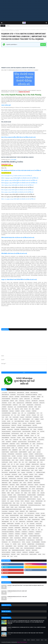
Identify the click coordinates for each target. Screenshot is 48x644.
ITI (22, 468)
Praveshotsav (11, 511)
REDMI (36, 517)
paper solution (10, 499)
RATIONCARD (13, 517)
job (12, 470)
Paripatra (39, 499)
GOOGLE (4, 446)
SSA (39, 530)
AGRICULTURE (27, 399)
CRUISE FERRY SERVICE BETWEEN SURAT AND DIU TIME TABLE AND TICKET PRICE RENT (25, 633)
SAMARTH (36, 522)
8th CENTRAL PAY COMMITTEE (31, 395)
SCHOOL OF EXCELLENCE (14, 526)
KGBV (32, 470)
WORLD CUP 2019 (25, 554)
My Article (39, 487)
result (3, 519)
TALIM (3, 540)
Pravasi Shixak (5, 511)
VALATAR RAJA (20, 546)
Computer (22, 417)
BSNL (33, 409)
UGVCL (19, 544)
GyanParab (25, 454)
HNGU (17, 460)
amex (46, 640)
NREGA (26, 493)
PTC (25, 513)
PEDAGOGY (27, 501)
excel (38, 434)
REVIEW (11, 519)
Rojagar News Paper (36, 519)
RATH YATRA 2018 (5, 517)
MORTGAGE (4, 487)
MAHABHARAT (11, 476)
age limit (21, 399)
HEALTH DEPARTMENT (40, 456)
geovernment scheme (22, 442)
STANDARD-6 (31, 534)
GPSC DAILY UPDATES (6, 448)
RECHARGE (31, 517)
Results (7, 519)
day (8, 178)
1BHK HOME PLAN (12, 393)
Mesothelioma (15, 483)
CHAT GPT (28, 415)
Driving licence (10, 429)
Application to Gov (20, 403)
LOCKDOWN (25, 474)
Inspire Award (21, 466)
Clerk (3, 417)
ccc (25, 413)
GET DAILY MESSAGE (32, 442)
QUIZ (3, 515)
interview (43, 466)
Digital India (39, 423)
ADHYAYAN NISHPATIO (25, 397)
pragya (24, 509)
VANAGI (26, 546)
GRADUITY (26, 448)
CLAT (41, 415)
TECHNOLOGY (5, 542)
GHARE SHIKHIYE (5, 444)
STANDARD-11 (31, 532)
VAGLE (15, 546)
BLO (13, 409)
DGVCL (20, 423)
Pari (15, 499)
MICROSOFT (30, 483)
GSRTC (24, 450)
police (16, 507)
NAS (30, 489)
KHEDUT (41, 470)
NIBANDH (4, 493)
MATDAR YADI (20, 479)
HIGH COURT (26, 458)
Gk (31, 444)
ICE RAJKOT (4, 464)
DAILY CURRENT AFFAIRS (19, 421)
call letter (23, 411)
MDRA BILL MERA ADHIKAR (19, 481)
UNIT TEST (24, 544)
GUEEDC (39, 450)
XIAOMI (40, 554)
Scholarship (32, 524)
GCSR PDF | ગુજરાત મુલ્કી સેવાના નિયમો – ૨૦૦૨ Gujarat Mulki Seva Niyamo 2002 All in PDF (26, 585)
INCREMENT (28, 464)
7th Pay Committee (21, 395)
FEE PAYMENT (20, 436)
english (22, 434)
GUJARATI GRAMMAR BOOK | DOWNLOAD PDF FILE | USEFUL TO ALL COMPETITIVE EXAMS (27, 627)
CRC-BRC (7, 419)
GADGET (25, 440)
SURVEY (11, 538)
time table (6, 30)
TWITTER (15, 544)
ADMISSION (33, 397)
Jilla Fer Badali (41, 468)
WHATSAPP (13, 554)
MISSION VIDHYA (5, 485)
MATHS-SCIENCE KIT (40, 479)
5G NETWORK (13, 395)
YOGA (44, 554)
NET (19, 491)
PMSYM (8, 507)
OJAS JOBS (42, 493)
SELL (44, 526)
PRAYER (17, 511)
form (11, 440)
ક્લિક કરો (43, 45)
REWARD (16, 519)
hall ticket (26, 456)
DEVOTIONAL (14, 423)
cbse (19, 413)
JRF (15, 470)
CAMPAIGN (34, 411)
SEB (26, 526)
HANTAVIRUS (31, 456)
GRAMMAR (32, 448)
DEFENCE (38, 421)
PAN (41, 497)
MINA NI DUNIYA (37, 483)
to (9, 180)
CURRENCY (37, 419)
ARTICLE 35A (36, 403)
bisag (9, 409)
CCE (41, 413)
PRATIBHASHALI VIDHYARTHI (39, 509)
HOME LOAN (36, 460)
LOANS (20, 474)
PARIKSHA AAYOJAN (22, 499)
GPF (31, 446)
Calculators (12, 411)
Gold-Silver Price (40, 444)
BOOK (22, 409)
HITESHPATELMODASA (6, 460)
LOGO (36, 474)
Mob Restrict (12, 485)
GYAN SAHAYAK (19, 454)
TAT (16, 540)
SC (25, 524)
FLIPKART (35, 438)
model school (31, 485)
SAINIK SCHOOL (22, 522)
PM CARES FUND (5, 505)
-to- (10, 178)
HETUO (20, 458)
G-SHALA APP (16, 440)
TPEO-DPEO (43, 542)
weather (37, 552)
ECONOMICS (40, 429)
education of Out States (17, 431)
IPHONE (10, 468)
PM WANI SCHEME (24, 505)
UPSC (3, 546)
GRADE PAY (21, 448)
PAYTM (22, 501)
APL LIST (10, 403)
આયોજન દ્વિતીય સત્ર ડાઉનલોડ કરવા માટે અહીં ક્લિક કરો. (26, 178)
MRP (16, 487)
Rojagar (29, 519)
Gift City (18, 444)
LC (34, 472)
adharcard (11, 397)
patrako (12, 501)
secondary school (31, 526)
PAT (8, 501)
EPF (25, 434)
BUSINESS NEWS (5, 411)
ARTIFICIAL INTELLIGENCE (7, 405)
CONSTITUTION (28, 417)
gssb (28, 450)
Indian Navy (14, 466)
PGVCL (18, 503)
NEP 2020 (15, 491)
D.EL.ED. (9, 421)
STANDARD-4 (18, 534)
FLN (39, 438)
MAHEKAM (17, 476)
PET (45, 501)
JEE (36, 468)
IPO (16, 468)
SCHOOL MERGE (5, 526)
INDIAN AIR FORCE (35, 464)
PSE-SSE (15, 513)
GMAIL (34, 444)
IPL (13, 468)
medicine (31, 481)
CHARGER (23, 415)
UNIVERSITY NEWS (31, 544)
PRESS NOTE (22, 511)
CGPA (19, 415)
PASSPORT (4, 501)
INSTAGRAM (27, 466)
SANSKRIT (4, 524)
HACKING (14, 456)
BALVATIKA (31, 407)
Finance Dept (13, 438)
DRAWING (4, 429)
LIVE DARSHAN (7, 474)
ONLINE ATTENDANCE (22, 495)
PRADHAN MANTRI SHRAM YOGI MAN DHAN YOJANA (12, 509)
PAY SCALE (17, 501)
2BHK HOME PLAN (21, 393)
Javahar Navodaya (31, 468)
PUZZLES (38, 513)
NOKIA (12, 493)
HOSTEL (11, 462)
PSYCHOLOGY (20, 513)
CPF (3, 419)
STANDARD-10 (24, 532)
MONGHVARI (42, 485)
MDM (11, 481)
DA (12, 421)
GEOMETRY (15, 442)
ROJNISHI (43, 519)
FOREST (7, 440)
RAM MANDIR (38, 515)
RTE (11, 522)
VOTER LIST (19, 552)
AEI (42, 397)
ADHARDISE (17, 397)
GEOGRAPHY (8, 442)
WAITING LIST (25, 552)
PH (21, 503)
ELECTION (42, 431)
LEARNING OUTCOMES (41, 472)
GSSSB (31, 450)
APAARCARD (4, 403)
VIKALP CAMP (4, 550)
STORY (22, 536)
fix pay (23, 438)
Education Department (6, 431)
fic (36, 436)
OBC (38, 493)
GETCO (38, 442)
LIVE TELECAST (14, 474)
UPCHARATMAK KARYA (40, 544)
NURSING (34, 493)
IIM (12, 464)
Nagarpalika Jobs (5, 489)
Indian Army (43, 464)
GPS (34, 446)
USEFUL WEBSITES (9, 546)
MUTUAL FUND (33, 487)
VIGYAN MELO (38, 548)
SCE (28, 524)
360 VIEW (27, 393)
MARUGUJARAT (37, 476)
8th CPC (40, 395)
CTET (32, 419)
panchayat (4, 499)
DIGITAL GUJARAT (31, 423)
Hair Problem (20, 456)
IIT (14, 464)
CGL (15, 415)
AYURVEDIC (4, 407)
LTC (6, 476)
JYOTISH (18, 470)
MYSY (43, 487)
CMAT (7, 417)
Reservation (41, 517)
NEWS (39, 491)
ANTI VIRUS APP (35, 401)
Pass (43, 499)
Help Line (10, 458)
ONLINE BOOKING (41, 495)
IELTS (9, 464)
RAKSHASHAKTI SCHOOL (29, 515)
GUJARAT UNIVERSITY (23, 452)
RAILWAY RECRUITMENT (14, 515)
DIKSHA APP (14, 425)
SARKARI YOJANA (10, 524)
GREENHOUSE (5, 450)
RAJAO (22, 515)
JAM (25, 468)
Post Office (29, 507)
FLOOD (43, 438)
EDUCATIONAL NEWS (26, 431)
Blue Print (17, 409)
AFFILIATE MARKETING (6, 399)
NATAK (33, 489)
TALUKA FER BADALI (10, 540)
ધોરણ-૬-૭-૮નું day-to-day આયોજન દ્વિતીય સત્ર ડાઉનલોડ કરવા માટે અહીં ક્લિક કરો (18, 199)
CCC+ (38, 413)
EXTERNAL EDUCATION (6, 436)
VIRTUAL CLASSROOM (6, 552)
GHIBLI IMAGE (12, 444)
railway (7, 515)
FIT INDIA (19, 438)
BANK (36, 407)
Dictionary (25, 423)
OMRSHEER (10, 495)
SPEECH (20, 530)
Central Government (6, 415)
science (22, 526)
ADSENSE (39, 397)
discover (38, 640)
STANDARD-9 (11, 536)
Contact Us (33, 640)
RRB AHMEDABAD (5, 522)
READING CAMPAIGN (24, 517)
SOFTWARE (4, 530)
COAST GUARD (16, 417)
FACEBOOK (14, 436)
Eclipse (35, 429)
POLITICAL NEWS (22, 507)
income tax (22, 464)
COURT (42, 417)
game (29, 440)
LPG (3, 476)
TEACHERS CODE (39, 540)
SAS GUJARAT (17, 524)
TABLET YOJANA (36, 538)
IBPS (38, 462)
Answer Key (28, 401)
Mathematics (32, 479)
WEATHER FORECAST (6, 554)
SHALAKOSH (11, 528)
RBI (18, 517)
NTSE (30, 493)
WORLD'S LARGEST (33, 554)
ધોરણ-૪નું (4, 183)
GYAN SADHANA (11, 454)
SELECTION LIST (39, 526)
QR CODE (43, 513)
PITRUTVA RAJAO (30, 503)
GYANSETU (31, 454)
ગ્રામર (11, 556)
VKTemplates (8, 642)
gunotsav (39, 452)
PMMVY (3, 507)
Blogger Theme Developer (22, 642)
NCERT (3, 491)
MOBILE (18, 485)
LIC (3, 474)
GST (35, 450)
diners (42, 640)
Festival (32, 436)
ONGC (15, 495)
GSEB (10, 450)
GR (16, 448)
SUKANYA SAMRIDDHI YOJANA (35, 536)
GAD (21, 440)
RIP (25, 519)
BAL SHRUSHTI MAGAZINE (22, 407)
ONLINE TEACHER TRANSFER (23, 497)
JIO (3, 470)
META (21, 483)
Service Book (4, 528)
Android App (22, 401)
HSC (23, 462)
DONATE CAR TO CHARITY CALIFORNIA (35, 427)
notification (17, 493)
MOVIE (9, 487)
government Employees (11, 446)
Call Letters (28, 411)
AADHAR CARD (5, 397)
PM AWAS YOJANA (38, 503)
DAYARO (27, 421)
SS (36, 530)
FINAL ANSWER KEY (5, 438)
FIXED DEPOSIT (29, 438)
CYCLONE (4, 421)
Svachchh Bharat (17, 538)
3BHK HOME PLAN (34, 393)
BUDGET (37, 409)
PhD (24, 503)
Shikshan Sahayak (25, 528)
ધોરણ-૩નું (4, 180)
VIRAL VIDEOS (34, 550)
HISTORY (44, 458)
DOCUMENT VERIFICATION (21, 427)
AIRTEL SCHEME (36, 399)
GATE (36, 440)
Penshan (33, 501)
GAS (32, 440)
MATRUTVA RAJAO (5, 481)
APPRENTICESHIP (29, 403)
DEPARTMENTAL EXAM (6, 423)
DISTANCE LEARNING (6, 427)
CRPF (20, 419)
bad (15, 407)
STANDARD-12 (38, 532)
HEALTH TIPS (4, 458)
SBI (22, 524)
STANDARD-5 (24, 534)
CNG (10, 417)
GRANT (37, 448)
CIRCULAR (34, 415)
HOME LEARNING (29, 460)
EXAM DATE (33, 434)
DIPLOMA (19, 425)
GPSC (38, 446)
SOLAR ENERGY (10, 530)
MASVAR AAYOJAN (12, 479)
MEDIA (27, 481)
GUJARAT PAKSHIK (5, 452)
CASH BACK (14, 413)
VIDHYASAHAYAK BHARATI (29, 548)
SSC (42, 530)
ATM (20, 405)
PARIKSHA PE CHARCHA (31, 499)
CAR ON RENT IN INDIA (6, 413)
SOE (39, 528)
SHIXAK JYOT (32, 528)
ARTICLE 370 (42, 403)
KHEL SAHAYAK (5, 472)
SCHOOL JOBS (39, 524)
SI (37, 528)
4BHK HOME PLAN (5, 395)
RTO (17, 522)
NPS (22, 493)
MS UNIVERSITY (21, 487)
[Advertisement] (24, 11)
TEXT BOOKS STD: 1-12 (16, 542)
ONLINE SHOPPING (13, 497)
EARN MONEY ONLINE (25, 429)
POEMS (12, 507)
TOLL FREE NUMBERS (36, 542)
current (42, 419)
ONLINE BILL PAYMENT (32, 495)
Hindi (39, 458)
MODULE (36, 485)
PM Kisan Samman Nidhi (14, 505)
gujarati (30, 452)
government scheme (21, 446)
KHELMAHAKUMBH (13, 472)
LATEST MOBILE (29, 472)
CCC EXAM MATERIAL (31, 413)
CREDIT (11, 419)
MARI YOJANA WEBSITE (29, 476)
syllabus (30, 538)
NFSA (42, 491)
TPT (3, 544)
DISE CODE (35, 425)
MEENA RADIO (5, 483)
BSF (30, 409)
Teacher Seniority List (30, 540)
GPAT (28, 446)
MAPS (22, 476)
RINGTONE (21, 519)
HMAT (13, 460)
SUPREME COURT (5, 538)
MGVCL (25, 483)
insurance (33, 466)
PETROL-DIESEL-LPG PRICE (7, 503)
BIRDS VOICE (4, 409)
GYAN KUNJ (4, 454)
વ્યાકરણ (16, 556)
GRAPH (41, 448)
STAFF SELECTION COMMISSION (8, 532)
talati (41, 538)
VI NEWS (17, 548)
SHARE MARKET (17, 528)
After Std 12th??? (15, 399)
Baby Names (10, 407)
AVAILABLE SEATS (30, 405)
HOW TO (16, 462)
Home (2, 30)
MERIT (10, 483)
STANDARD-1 (18, 532)
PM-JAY (44, 505)
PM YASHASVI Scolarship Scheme (35, 505)
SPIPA (29, 530)
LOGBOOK (31, 474)
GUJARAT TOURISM (14, 452)
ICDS (41, 462)
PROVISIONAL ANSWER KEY (7, 513)
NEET (10, 491)
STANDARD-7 (37, 534)
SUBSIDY (26, 536)
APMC (14, 403)
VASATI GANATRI (5, 548)
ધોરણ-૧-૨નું (4, 178)
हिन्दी (8, 556)
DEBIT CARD (32, 421)
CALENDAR (17, 411)
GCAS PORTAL (41, 440)
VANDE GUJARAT (42, 546)
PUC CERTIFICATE (31, 513)
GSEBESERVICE (15, 450)
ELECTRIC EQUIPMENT (6, 434)
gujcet (34, 452)
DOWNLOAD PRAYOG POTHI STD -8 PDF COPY (17, 591)
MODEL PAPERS (23, 485)
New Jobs (34, 491)
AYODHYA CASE (38, 405)
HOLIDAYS (22, 460)
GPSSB (13, 448)
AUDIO (24, 405)
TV (11, 544)
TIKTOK (23, 542)
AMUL (16, 401)
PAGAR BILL (36, 497)
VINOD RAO (28, 550)
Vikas (10, 550)
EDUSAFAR (34, 431)
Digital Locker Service (6, 425)
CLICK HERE (13, 160)
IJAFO (17, 464)
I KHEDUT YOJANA (32, 462)
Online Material (5, 497)
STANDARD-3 (11, 534)
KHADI (36, 470)
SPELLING (25, 530)
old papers (4, 495)
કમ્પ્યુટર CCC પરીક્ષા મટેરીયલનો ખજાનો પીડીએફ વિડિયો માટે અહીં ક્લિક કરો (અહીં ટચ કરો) (19, 280)
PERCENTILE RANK (39, 501)
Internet (38, 466)
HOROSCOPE (42, 460)
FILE (38, 436)
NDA (7, 491)
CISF (38, 415)
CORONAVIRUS (36, 417)
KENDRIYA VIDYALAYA (26, 470)
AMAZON (12, 401)
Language (23, 472)
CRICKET (16, 419)
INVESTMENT (4, 468)
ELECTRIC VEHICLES (15, 434)
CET (12, 415)
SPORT (33, 530)
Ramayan (43, 515)
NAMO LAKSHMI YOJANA (15, 489)
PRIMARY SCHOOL (33, 511)
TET (10, 542)
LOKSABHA (41, 474)
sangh (41, 522)
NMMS (8, 493)
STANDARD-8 (4, 536)
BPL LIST (26, 409)
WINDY (18, 554)
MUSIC (27, 487)
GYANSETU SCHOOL (38, 454)
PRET (27, 511)
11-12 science (5, 393)
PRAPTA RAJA (30, 509)
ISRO (19, 468)
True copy (7, 544)
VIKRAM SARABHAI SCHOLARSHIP (18, 550)
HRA (20, 462)
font (3, 440)
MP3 (13, 487)
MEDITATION (37, 481)
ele (38, 431)
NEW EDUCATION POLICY (26, 491)
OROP (31, 497)
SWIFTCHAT (24, 538)
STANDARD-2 (4, 534)
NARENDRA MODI (24, 489)
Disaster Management (27, 425)
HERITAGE (15, 458)
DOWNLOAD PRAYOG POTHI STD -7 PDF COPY (17, 597)
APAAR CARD (42, 401)
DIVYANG (13, 427)
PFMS (14, 503)
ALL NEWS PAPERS (5, 401)
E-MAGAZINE (17, 429)
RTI (14, 522)
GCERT (3, 442)
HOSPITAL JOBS (5, 462)
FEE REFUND (27, 436)
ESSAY (29, 434)
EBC (31, 429)
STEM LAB (17, 536)
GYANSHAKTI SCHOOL (6, 456)
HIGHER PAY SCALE (33, 458)
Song (16, 530)
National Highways (40, 489)
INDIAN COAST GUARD (6, 466)
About (28, 640)
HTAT (26, 462)
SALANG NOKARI (30, 522)
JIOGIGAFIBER (7, 470)
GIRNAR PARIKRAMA (25, 444)
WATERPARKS (32, 552)
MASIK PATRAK (5, 479)
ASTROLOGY (15, 405)
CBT (22, 413)
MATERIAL (26, 479)
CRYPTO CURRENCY (26, 419)
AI (32, 399)
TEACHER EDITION (21, 540)
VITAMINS (13, 552)
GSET (20, 450)
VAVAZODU (12, 548)
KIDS (19, 472)
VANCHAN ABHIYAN (33, 546)
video (22, 548)
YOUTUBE (4, 556)
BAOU (39, 407)
